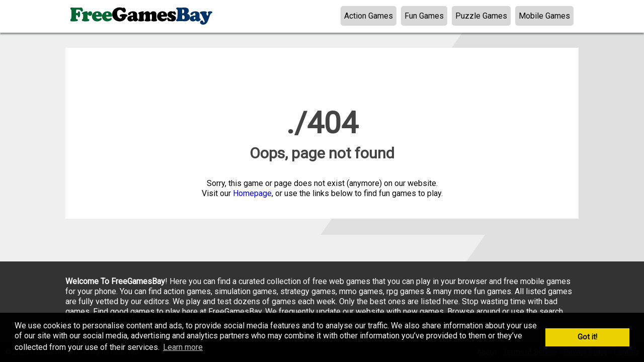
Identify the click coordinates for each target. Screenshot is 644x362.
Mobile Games (544, 16)
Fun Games (424, 16)
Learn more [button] (183, 347)
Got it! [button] (587, 337)
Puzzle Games (481, 16)
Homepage (252, 193)
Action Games (369, 16)
